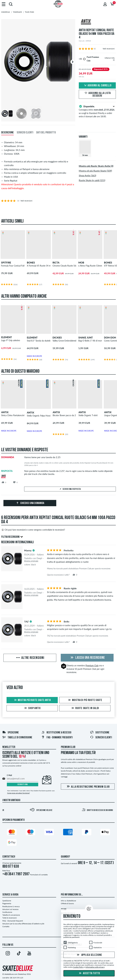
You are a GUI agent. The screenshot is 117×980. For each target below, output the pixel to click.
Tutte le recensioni (10, 918)
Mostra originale (31, 561)
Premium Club (92, 666)
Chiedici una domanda (30, 503)
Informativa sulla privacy (95, 967)
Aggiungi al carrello (97, 86)
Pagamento (7, 903)
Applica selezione (89, 955)
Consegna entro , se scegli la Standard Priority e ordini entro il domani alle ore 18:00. (97, 111)
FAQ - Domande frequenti (57, 738)
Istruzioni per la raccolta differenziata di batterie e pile (23, 924)
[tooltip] (114, 60)
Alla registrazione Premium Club (88, 787)
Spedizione (11, 733)
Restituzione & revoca (11, 906)
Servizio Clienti (101, 738)
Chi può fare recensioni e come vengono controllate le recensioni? (33, 530)
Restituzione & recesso (56, 733)
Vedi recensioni (109, 49)
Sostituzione (100, 733)
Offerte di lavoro (67, 903)
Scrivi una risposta (70, 489)
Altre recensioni (30, 658)
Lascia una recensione (87, 658)
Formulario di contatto (39, 875)
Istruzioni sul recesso (10, 909)
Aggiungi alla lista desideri (97, 95)
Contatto (6, 926)
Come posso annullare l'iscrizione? (18, 793)
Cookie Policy (78, 967)
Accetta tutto (89, 973)
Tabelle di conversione (17, 738)
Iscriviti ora (23, 785)
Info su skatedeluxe (68, 901)
